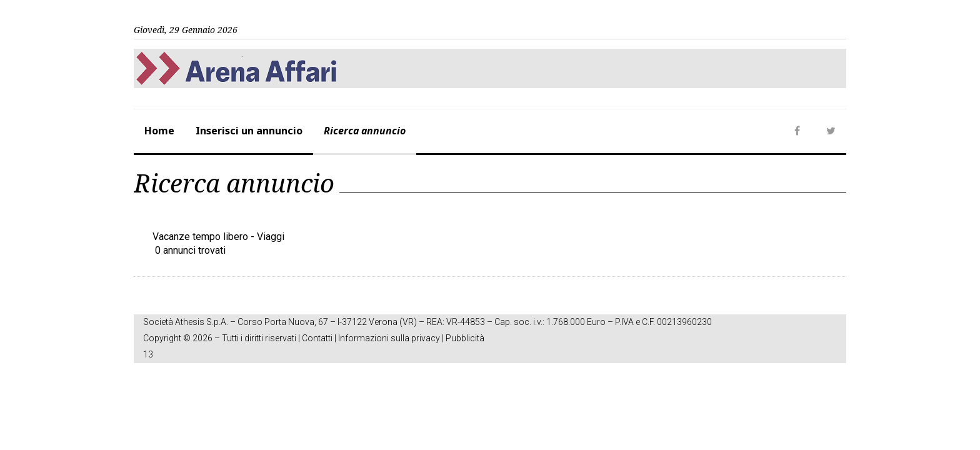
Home (159, 131)
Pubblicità (465, 338)
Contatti (317, 338)
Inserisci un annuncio (249, 131)
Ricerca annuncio (365, 131)
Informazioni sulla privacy (389, 338)
